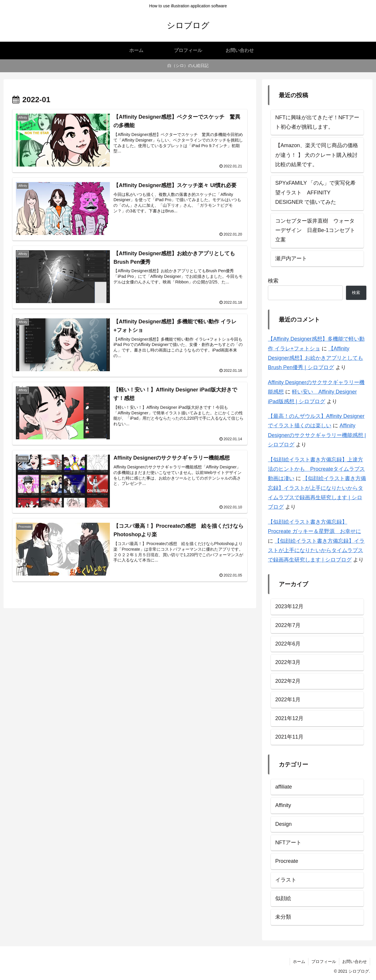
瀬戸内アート (291, 258)
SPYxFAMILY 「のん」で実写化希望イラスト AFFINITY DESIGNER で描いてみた (315, 193)
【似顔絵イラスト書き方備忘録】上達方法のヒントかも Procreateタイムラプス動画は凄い (316, 469)
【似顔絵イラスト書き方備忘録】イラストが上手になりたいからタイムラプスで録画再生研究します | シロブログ (316, 550)
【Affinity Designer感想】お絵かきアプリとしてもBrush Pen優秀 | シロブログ (315, 358)
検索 (273, 281)
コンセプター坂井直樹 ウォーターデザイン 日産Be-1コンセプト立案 (315, 230)
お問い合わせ (355, 961)
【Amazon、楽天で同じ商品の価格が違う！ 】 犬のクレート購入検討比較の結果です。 (317, 155)
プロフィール (324, 961)
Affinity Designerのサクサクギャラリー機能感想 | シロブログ (317, 435)
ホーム (299, 961)
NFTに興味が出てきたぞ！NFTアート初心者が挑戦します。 (317, 122)
